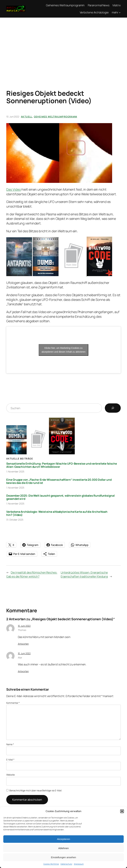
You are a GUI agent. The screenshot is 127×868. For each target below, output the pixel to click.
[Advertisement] (63, 48)
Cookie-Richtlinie (51, 864)
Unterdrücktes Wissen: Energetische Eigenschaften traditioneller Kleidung (84, 574)
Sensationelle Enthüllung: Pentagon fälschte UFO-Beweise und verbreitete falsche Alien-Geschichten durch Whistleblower (62, 465)
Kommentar (13, 703)
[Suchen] (113, 408)
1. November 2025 (15, 472)
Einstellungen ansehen (63, 857)
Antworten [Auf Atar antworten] (23, 671)
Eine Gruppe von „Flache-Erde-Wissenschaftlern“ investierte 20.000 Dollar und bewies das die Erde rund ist (59, 481)
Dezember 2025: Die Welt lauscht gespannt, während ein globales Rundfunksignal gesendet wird (60, 497)
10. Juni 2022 (24, 626)
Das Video (14, 189)
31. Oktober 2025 (15, 520)
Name (10, 744)
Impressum (79, 864)
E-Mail (10, 760)
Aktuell (27, 117)
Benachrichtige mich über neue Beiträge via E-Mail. (36, 790)
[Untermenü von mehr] (120, 12)
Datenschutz (66, 864)
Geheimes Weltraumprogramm (56, 117)
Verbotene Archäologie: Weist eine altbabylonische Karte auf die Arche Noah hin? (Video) (57, 513)
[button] (122, 811)
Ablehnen (63, 848)
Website (10, 775)
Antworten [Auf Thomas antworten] (23, 644)
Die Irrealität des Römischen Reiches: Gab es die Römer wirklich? (32, 574)
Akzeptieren (63, 839)
